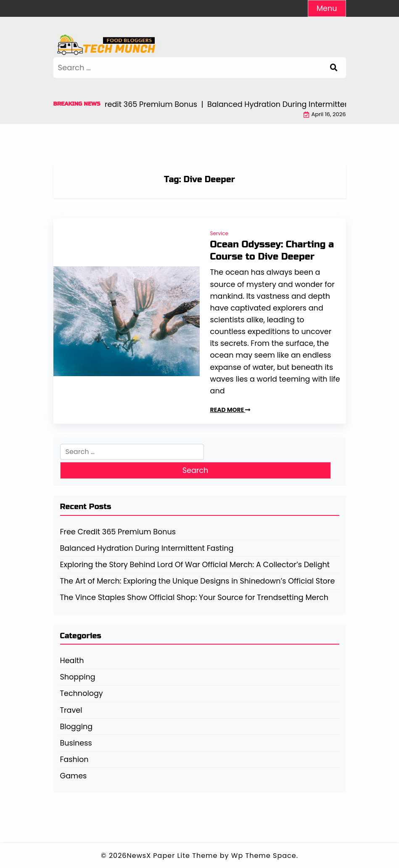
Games (74, 776)
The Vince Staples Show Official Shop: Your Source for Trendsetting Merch (194, 597)
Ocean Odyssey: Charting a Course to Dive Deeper (272, 251)
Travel (71, 710)
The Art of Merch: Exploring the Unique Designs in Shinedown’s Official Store (198, 581)
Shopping (78, 677)
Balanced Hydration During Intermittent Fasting (147, 548)
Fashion (74, 759)
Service (219, 233)
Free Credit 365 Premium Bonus (118, 532)
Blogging (77, 727)
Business (76, 743)
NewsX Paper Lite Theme (172, 856)
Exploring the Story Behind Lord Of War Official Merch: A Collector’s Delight (195, 565)
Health (72, 661)
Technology (82, 693)
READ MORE (230, 410)
